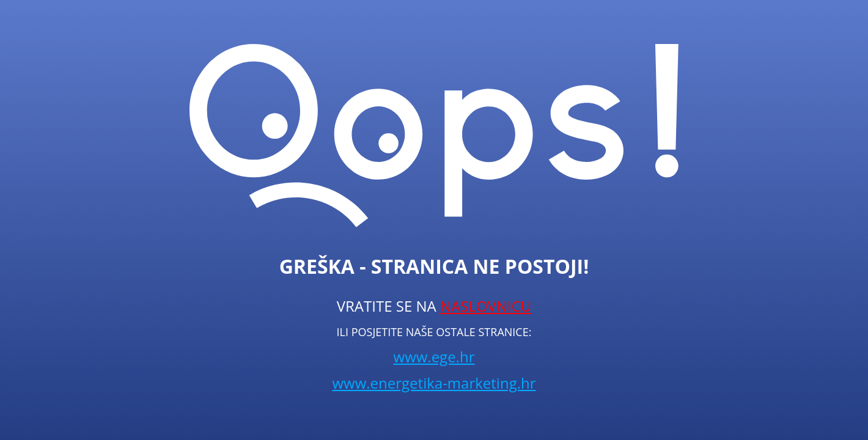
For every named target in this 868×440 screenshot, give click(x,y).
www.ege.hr (434, 357)
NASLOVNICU (486, 306)
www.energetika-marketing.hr (434, 383)
